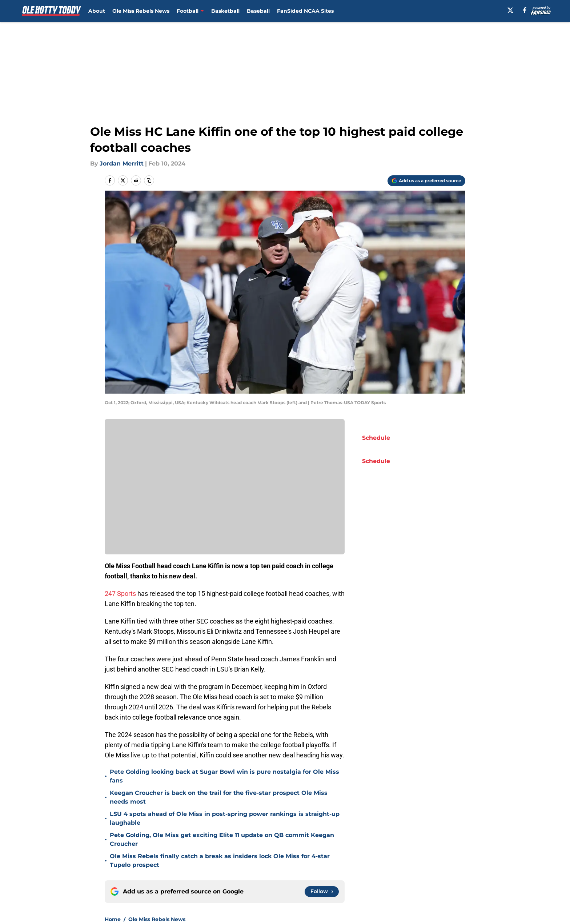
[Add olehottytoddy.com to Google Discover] (426, 181)
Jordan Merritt (122, 164)
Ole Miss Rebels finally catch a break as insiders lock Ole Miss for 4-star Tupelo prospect (220, 861)
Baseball (258, 11)
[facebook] (525, 10)
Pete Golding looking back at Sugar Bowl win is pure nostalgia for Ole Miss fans (224, 776)
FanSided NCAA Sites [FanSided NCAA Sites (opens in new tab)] (305, 11)
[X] (510, 10)
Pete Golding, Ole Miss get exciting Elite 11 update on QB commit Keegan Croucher (222, 839)
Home (113, 919)
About (97, 11)
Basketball (225, 11)
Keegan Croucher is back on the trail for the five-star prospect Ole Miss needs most (219, 797)
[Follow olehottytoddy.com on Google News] (322, 892)
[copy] (149, 180)
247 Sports (120, 594)
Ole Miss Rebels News (141, 11)
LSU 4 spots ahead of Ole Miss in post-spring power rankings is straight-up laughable (225, 818)
